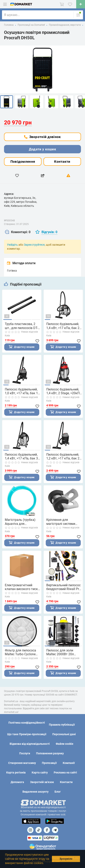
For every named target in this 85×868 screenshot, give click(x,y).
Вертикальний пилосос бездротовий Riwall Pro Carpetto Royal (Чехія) (64, 589)
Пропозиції (49, 763)
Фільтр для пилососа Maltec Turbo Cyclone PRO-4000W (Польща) (21, 654)
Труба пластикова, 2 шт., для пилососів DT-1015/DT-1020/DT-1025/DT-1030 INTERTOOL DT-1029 (21, 326)
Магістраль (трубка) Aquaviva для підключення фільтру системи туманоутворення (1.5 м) (21, 523)
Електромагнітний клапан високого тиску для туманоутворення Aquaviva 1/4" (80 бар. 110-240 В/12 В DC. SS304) (22, 589)
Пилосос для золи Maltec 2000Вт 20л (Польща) (60, 654)
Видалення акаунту (35, 792)
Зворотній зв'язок (42, 782)
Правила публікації (62, 725)
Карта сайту (40, 772)
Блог (58, 792)
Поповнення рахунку (50, 753)
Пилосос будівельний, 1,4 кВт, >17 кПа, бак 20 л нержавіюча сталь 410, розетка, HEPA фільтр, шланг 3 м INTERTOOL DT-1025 (64, 326)
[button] (45, 863)
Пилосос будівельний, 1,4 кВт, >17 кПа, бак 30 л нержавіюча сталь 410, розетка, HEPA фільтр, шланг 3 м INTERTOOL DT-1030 (22, 457)
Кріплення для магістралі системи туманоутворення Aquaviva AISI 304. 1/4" (63, 523)
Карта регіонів (16, 772)
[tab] (18, 232)
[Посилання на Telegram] (55, 830)
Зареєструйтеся (34, 245)
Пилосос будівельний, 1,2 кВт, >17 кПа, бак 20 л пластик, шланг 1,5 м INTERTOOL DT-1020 (64, 457)
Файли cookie (65, 744)
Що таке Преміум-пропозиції (27, 734)
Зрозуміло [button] (66, 859)
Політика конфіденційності (27, 723)
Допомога (17, 782)
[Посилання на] (30, 830)
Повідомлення (23, 162)
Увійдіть (12, 245)
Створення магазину (22, 763)
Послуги (25, 753)
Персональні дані (64, 734)
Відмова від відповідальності (30, 744)
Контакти (62, 162)
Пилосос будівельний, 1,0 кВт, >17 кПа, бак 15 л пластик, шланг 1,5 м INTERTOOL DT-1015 (22, 392)
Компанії (69, 763)
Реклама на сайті (65, 772)
